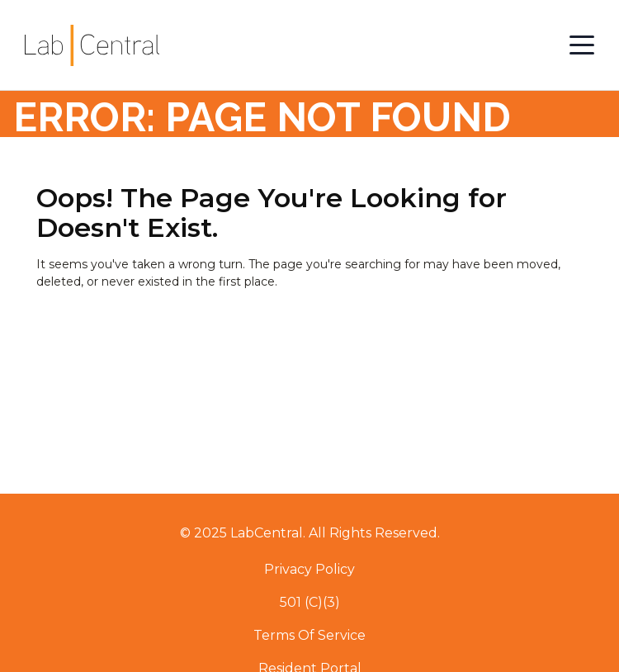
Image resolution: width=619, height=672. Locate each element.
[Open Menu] (582, 45)
